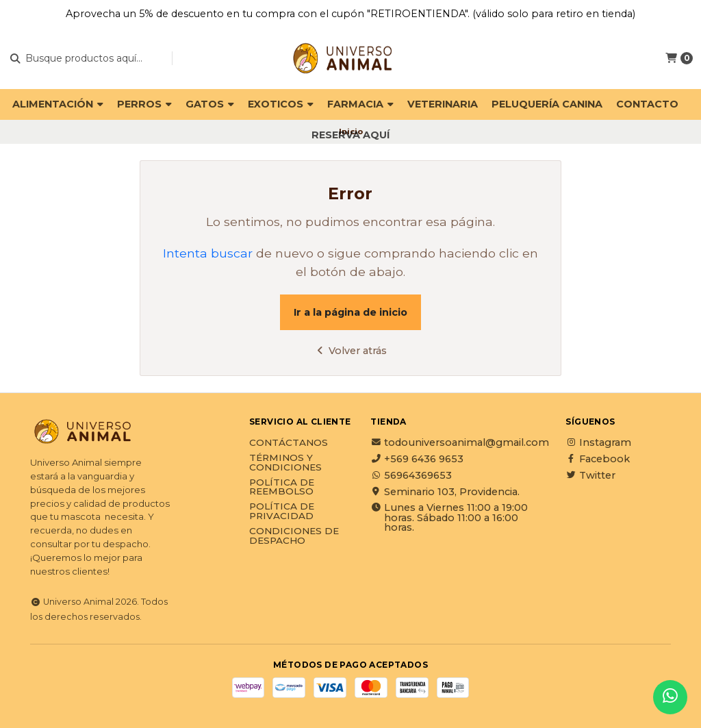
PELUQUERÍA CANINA (547, 104)
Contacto (647, 104)
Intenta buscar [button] (208, 253)
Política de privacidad (282, 511)
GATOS (210, 104)
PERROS (144, 104)
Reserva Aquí (350, 135)
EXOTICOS (281, 104)
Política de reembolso (282, 487)
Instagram (598, 442)
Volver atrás (350, 351)
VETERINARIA (443, 104)
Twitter (590, 475)
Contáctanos (289, 443)
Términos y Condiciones (285, 463)
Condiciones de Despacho (294, 536)
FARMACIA (360, 104)
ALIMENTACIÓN (58, 104)
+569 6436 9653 (417, 459)
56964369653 (411, 475)
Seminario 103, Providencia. (445, 492)
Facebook (598, 459)
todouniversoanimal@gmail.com (460, 442)
